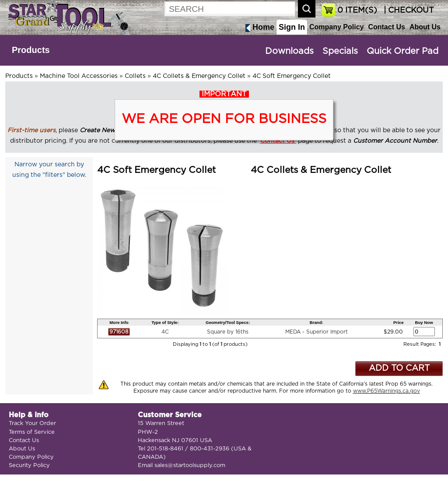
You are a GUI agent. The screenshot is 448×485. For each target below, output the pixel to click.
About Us (425, 27)
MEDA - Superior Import (317, 332)
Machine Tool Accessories (79, 76)
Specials (340, 51)
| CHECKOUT (408, 11)
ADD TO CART (399, 368)
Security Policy (29, 466)
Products (31, 50)
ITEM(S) (357, 11)
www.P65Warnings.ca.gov (387, 391)
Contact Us (386, 27)
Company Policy (336, 27)
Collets (135, 76)
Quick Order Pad (402, 51)
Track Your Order (32, 423)
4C (165, 332)
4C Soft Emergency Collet (292, 76)
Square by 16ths (228, 332)
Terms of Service (32, 432)
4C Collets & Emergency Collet (199, 76)
